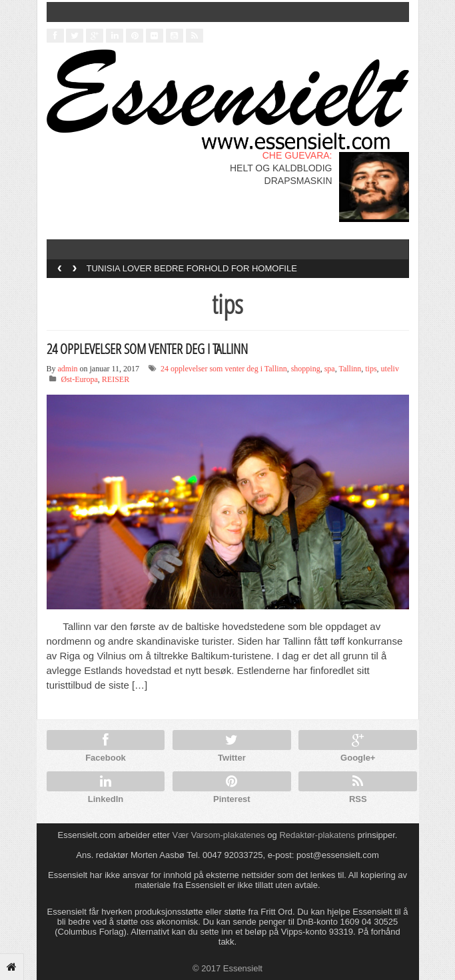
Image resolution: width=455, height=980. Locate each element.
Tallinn (350, 369)
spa (330, 369)
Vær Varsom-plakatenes (219, 835)
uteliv (390, 369)
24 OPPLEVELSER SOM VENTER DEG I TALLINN (147, 349)
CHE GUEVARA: (297, 155)
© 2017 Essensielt (227, 968)
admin (68, 369)
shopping (306, 369)
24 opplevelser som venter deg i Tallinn (224, 369)
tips (371, 369)
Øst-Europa (80, 379)
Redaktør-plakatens (317, 835)
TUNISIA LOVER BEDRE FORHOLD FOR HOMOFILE (192, 268)
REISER (116, 379)
